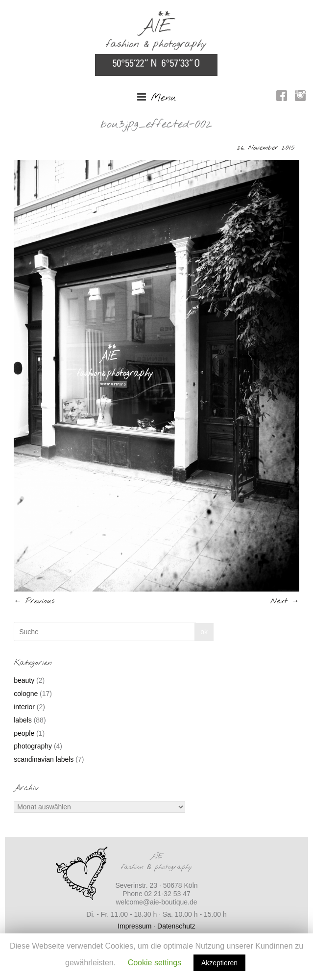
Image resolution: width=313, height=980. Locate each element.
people (24, 733)
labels (23, 720)
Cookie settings (155, 963)
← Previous (34, 601)
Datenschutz (176, 926)
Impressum (134, 926)
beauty (24, 680)
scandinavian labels (44, 759)
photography (33, 746)
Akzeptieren (219, 963)
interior (24, 707)
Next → (285, 601)
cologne (26, 694)
